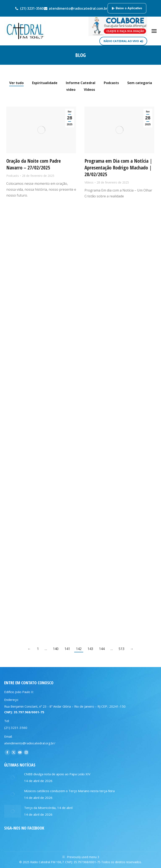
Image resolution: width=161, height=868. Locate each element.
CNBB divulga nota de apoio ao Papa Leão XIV (57, 774)
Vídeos (89, 182)
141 (67, 649)
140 (56, 649)
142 (79, 649)
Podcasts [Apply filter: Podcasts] (111, 83)
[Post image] (13, 778)
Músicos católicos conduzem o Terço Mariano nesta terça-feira (69, 791)
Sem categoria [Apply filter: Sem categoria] (140, 83)
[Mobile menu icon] (154, 31)
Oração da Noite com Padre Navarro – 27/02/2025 (34, 164)
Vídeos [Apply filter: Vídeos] (89, 90)
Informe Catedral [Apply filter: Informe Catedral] (81, 83)
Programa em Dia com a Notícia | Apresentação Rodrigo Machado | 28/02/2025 (118, 167)
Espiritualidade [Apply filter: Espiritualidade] (45, 83)
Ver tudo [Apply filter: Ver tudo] (16, 83)
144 (102, 649)
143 (90, 649)
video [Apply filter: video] (71, 90)
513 (121, 649)
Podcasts (13, 176)
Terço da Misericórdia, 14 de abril (48, 808)
